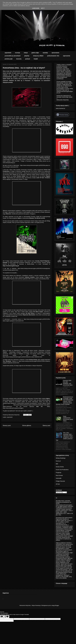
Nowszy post (7, 426)
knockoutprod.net (36, 173)
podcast (28, 59)
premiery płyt (9, 59)
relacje (26, 53)
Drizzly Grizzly (60, 467)
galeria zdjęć (35, 53)
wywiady (45, 53)
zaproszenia (67, 56)
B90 (57, 464)
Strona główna (27, 426)
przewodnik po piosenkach (13, 56)
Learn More (36, 8)
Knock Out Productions (62, 470)
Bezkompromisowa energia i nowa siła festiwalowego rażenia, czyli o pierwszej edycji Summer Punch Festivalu (64, 401)
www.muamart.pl (60, 108)
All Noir (58, 484)
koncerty (19, 59)
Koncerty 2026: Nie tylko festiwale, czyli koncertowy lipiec (68, 383)
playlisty (27, 56)
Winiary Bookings (61, 458)
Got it (43, 8)
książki (36, 59)
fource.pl (5, 355)
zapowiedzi (8, 53)
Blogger (57, 605)
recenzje (17, 53)
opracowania (55, 53)
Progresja (59, 473)
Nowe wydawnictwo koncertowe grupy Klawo (68, 419)
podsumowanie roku (53, 56)
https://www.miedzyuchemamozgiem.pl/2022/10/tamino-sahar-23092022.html (22, 357)
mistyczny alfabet (38, 56)
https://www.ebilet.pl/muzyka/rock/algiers (13, 408)
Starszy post (46, 426)
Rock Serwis (59, 475)
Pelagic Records (60, 481)
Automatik (59, 478)
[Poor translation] (6, 617)
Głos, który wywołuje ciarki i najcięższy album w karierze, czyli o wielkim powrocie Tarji (64, 436)
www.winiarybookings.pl (9, 163)
